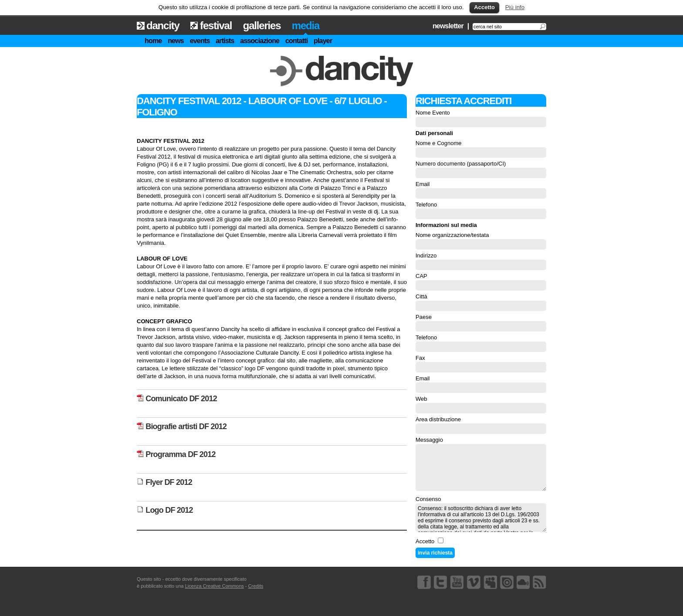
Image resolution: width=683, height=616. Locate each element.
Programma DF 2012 (176, 454)
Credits (256, 586)
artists (225, 41)
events (200, 41)
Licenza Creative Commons (215, 586)
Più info (515, 7)
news (176, 41)
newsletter (448, 26)
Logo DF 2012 (165, 510)
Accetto (484, 7)
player (323, 41)
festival (216, 25)
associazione (260, 41)
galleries (262, 25)
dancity (163, 25)
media (306, 25)
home (153, 41)
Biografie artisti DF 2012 (182, 426)
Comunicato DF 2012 (177, 399)
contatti (296, 41)
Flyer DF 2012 (164, 482)
